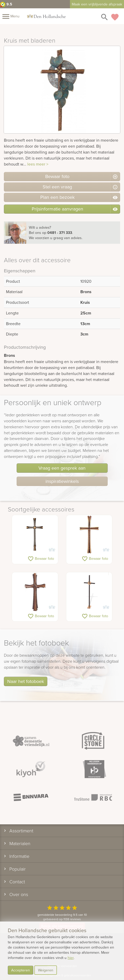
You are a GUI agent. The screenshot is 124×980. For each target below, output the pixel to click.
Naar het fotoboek (26, 681)
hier (71, 958)
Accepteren (21, 970)
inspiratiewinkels (62, 481)
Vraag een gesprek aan (62, 468)
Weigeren (46, 970)
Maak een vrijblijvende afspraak (97, 4)
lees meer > (38, 164)
